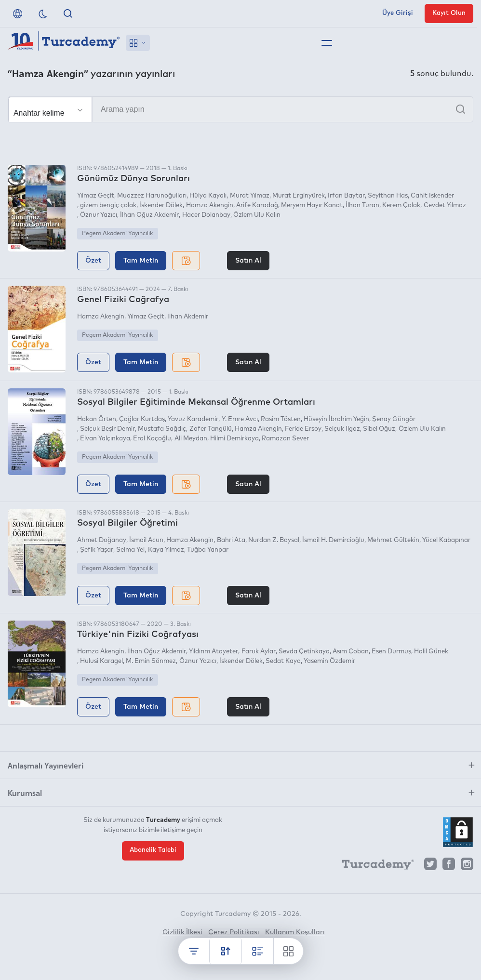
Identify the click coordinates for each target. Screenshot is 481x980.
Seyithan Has (388, 196)
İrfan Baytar (346, 196)
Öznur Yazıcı (99, 215)
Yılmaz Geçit (96, 196)
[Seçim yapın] (50, 110)
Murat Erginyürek (299, 196)
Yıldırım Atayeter (214, 652)
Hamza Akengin (210, 205)
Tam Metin (141, 261)
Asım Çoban (351, 652)
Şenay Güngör (394, 419)
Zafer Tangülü (211, 429)
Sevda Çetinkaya (304, 652)
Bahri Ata (231, 540)
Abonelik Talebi (153, 850)
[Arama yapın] (240, 109)
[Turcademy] (374, 866)
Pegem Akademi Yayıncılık (117, 234)
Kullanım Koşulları (295, 932)
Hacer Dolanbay (206, 215)
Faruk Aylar (259, 652)
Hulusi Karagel (101, 661)
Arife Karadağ (257, 205)
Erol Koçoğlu (152, 439)
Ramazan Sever (285, 439)
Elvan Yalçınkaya (105, 439)
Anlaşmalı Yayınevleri (46, 765)
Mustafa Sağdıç (162, 429)
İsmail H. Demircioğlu (333, 540)
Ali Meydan (191, 439)
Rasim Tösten (281, 419)
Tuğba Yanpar (208, 550)
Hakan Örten (97, 419)
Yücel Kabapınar (446, 540)
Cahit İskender (432, 196)
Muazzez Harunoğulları (152, 196)
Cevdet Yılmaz (445, 205)
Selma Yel (130, 550)
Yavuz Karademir (193, 419)
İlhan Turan (362, 205)
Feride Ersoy (303, 429)
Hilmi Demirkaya (234, 439)
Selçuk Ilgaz (342, 429)
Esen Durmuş (391, 652)
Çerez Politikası (234, 932)
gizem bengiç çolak (108, 205)
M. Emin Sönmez (151, 661)
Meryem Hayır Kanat (312, 205)
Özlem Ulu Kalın (257, 215)
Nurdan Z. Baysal (274, 540)
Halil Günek (431, 652)
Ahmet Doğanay (102, 540)
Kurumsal (25, 793)
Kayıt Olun (449, 13)
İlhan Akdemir (188, 317)
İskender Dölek (161, 205)
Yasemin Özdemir (329, 661)
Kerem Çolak (401, 205)
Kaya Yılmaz (166, 550)
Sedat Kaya (283, 661)
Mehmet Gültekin (393, 540)
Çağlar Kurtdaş (142, 419)
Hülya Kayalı (208, 196)
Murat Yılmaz (250, 196)
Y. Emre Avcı (240, 419)
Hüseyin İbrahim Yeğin (336, 419)
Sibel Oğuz (379, 429)
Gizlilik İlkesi (182, 932)
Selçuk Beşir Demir (107, 429)
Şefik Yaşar (97, 550)
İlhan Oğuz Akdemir (149, 215)
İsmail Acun (146, 540)
